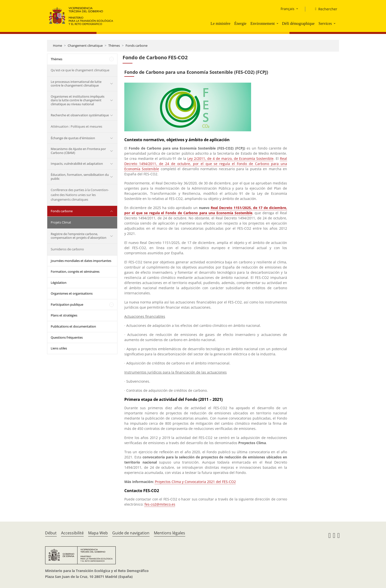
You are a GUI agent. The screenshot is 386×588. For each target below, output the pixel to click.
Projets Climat (61, 222)
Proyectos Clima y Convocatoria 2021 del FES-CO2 (195, 482)
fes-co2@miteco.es (160, 504)
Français (288, 9)
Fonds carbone (137, 45)
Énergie (240, 23)
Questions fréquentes (67, 337)
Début (51, 533)
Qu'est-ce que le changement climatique (80, 70)
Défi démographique (298, 23)
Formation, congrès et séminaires (75, 271)
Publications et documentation (73, 326)
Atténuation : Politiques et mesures (76, 126)
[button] (278, 23)
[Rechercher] (324, 9)
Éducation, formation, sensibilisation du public (80, 177)
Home (57, 45)
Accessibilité (72, 533)
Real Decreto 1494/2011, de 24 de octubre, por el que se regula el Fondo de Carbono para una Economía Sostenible (206, 164)
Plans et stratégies (64, 315)
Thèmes (114, 45)
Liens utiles (59, 348)
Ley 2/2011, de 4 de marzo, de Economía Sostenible (230, 158)
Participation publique (67, 304)
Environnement (263, 23)
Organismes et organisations (72, 293)
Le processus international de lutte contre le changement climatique (76, 84)
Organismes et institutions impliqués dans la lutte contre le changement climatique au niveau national (78, 100)
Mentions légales (169, 533)
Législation (59, 283)
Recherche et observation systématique (80, 115)
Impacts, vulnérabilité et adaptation (77, 164)
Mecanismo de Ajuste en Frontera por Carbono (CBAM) (78, 151)
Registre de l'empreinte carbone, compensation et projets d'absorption (79, 236)
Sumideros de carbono (67, 249)
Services (325, 23)
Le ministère (220, 23)
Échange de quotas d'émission (73, 138)
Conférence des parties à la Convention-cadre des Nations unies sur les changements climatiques (80, 195)
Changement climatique (85, 45)
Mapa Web (98, 533)
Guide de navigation (131, 533)
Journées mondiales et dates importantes (81, 261)
